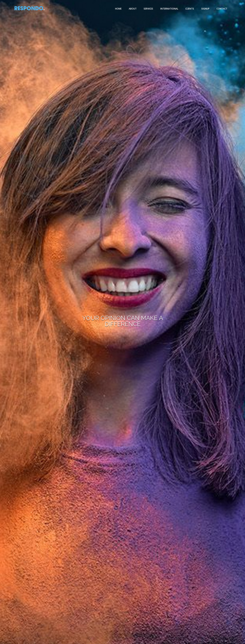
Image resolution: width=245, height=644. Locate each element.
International (169, 9)
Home (118, 9)
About (133, 9)
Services (148, 9)
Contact (222, 9)
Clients (190, 9)
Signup (205, 9)
